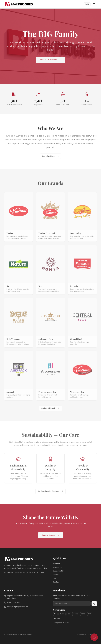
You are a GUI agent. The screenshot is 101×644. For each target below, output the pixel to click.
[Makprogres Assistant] (94, 637)
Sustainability (58, 572)
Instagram (20, 573)
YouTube (31, 573)
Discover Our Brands (50, 60)
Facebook (9, 573)
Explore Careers (51, 537)
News (55, 579)
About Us (57, 565)
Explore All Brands (51, 412)
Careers (56, 576)
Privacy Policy (81, 636)
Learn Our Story (51, 158)
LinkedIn (41, 573)
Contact (56, 583)
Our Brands (58, 568)
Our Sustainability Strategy (50, 495)
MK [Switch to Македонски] (87, 4)
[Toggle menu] (94, 4)
